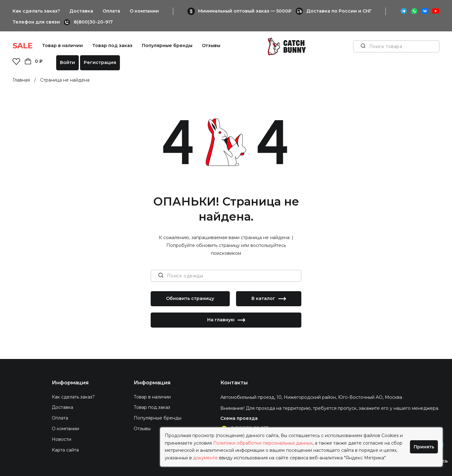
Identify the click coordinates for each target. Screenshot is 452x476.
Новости (62, 439)
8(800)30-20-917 (93, 22)
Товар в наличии (62, 45)
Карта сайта (65, 450)
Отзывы (211, 45)
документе (205, 458)
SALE (23, 46)
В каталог (269, 299)
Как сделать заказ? (36, 11)
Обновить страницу (190, 298)
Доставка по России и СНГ (339, 11)
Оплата (111, 11)
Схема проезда (239, 418)
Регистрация (100, 62)
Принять (424, 447)
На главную (226, 320)
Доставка (81, 11)
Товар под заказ (112, 45)
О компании (144, 11)
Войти (67, 62)
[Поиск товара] (363, 46)
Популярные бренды (167, 45)
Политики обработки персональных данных (263, 443)
